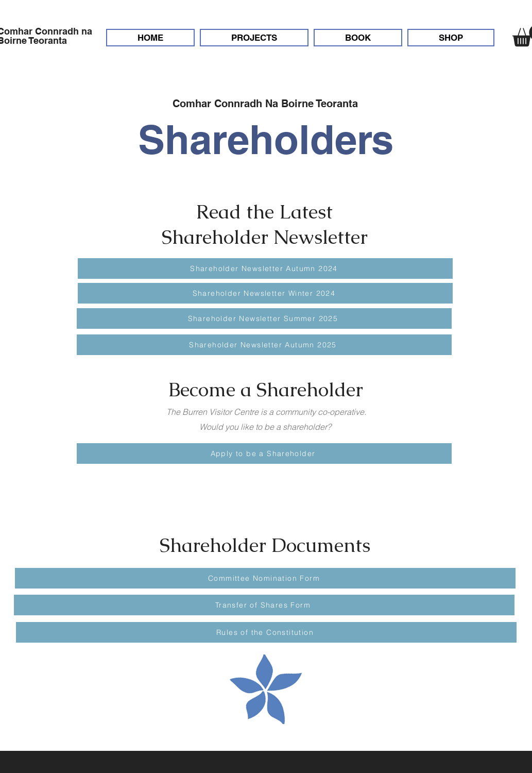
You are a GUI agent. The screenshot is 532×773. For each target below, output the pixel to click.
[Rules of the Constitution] (266, 632)
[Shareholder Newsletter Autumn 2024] (265, 268)
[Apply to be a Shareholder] (264, 453)
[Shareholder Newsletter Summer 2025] (264, 318)
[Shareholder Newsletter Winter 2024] (265, 293)
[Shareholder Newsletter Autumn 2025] (264, 345)
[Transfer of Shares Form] (264, 605)
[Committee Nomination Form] (265, 578)
